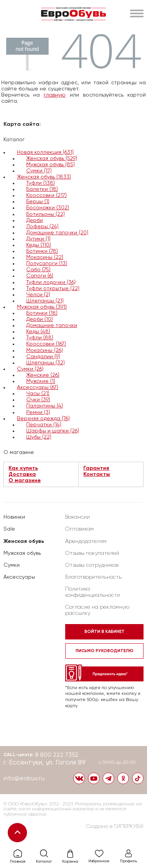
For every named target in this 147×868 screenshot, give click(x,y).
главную (55, 95)
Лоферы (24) (42, 227)
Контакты (97, 474)
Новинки (14, 517)
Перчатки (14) (44, 425)
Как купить (23, 468)
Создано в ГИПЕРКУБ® (115, 826)
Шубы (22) (39, 437)
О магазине (25, 481)
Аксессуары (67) (38, 387)
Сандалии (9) (43, 357)
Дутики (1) (38, 239)
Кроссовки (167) (46, 344)
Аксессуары (19, 577)
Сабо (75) (38, 270)
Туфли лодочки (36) (51, 282)
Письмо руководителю (105, 651)
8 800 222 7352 (57, 755)
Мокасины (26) (45, 351)
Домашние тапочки (52, 325)
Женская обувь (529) (52, 159)
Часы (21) (38, 394)
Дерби (35, 220)
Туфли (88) (40, 338)
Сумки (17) (39, 171)
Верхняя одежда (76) (43, 419)
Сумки (12, 565)
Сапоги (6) (40, 276)
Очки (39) (38, 400)
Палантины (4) (45, 406)
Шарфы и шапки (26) (53, 431)
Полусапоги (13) (47, 264)
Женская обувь (24, 541)
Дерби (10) (40, 319)
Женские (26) (43, 375)
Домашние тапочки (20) (57, 233)
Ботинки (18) (42, 313)
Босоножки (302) (48, 208)
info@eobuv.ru (24, 779)
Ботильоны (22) (46, 214)
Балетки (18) (42, 189)
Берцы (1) (38, 202)
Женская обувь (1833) (44, 177)
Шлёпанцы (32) (46, 363)
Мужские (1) (41, 381)
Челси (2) (38, 295)
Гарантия (96, 468)
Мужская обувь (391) (42, 307)
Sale (9, 529)
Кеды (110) (39, 245)
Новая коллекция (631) (45, 152)
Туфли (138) (41, 183)
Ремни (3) (38, 412)
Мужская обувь (22, 553)
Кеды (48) (38, 332)
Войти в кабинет (105, 632)
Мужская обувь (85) (51, 165)
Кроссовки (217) (46, 195)
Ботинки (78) (42, 251)
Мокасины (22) (45, 257)
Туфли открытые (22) (53, 289)
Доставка (22, 474)
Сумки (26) (30, 369)
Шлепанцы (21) (45, 301)
